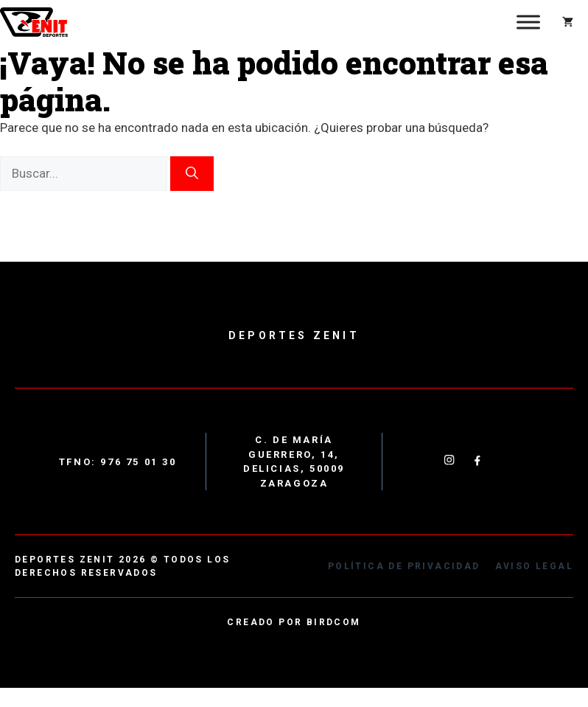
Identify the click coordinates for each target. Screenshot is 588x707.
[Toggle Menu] (528, 22)
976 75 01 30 (138, 462)
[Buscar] (192, 174)
